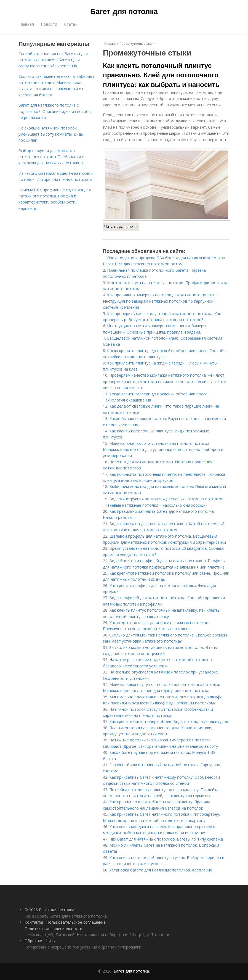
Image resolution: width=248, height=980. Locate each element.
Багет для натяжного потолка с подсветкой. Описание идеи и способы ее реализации (55, 111)
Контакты (34, 922)
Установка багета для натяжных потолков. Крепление (161, 870)
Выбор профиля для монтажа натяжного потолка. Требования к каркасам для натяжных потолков (51, 157)
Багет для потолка (124, 12)
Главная (26, 24)
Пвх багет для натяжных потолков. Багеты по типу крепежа (166, 839)
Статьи (71, 24)
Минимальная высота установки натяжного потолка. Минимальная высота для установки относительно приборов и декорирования (163, 450)
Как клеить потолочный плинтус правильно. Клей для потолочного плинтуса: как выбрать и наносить (161, 75)
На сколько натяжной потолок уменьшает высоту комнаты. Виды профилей (51, 134)
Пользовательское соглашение (76, 922)
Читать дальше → (121, 227)
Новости (49, 24)
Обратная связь (40, 941)
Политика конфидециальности (53, 929)
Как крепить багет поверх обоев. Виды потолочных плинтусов (169, 721)
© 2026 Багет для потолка (49, 910)
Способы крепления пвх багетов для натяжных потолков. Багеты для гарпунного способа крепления (53, 60)
